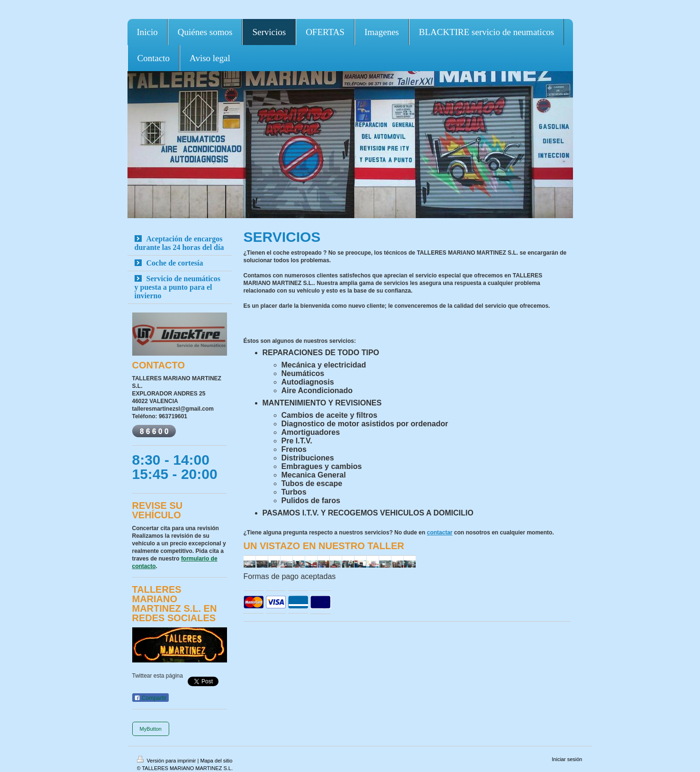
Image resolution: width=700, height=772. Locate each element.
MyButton (151, 729)
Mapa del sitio (216, 761)
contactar (440, 533)
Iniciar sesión (567, 759)
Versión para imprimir (167, 761)
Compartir (150, 698)
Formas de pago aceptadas (290, 576)
